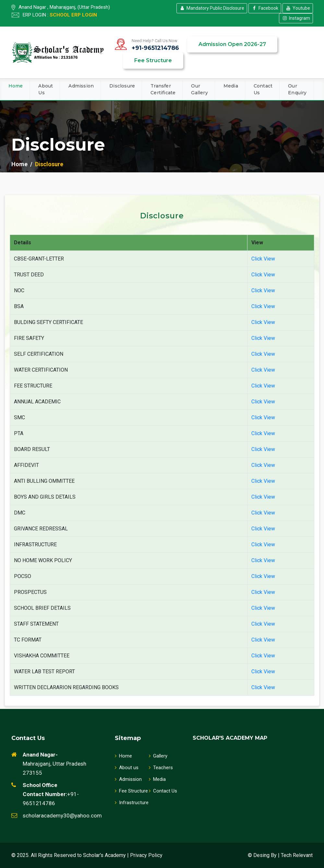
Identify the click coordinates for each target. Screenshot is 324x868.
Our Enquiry (297, 89)
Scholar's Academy (104, 855)
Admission (81, 86)
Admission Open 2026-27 (232, 44)
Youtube (298, 8)
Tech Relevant (297, 855)
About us (127, 768)
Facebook (265, 8)
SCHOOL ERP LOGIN (73, 15)
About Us (46, 89)
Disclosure (122, 86)
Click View (263, 259)
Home (16, 86)
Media (231, 86)
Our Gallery (199, 89)
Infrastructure (132, 803)
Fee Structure (153, 60)
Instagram (296, 18)
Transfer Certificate (163, 89)
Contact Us (263, 89)
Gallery (158, 756)
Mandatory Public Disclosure (212, 8)
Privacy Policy (146, 855)
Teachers (161, 768)
